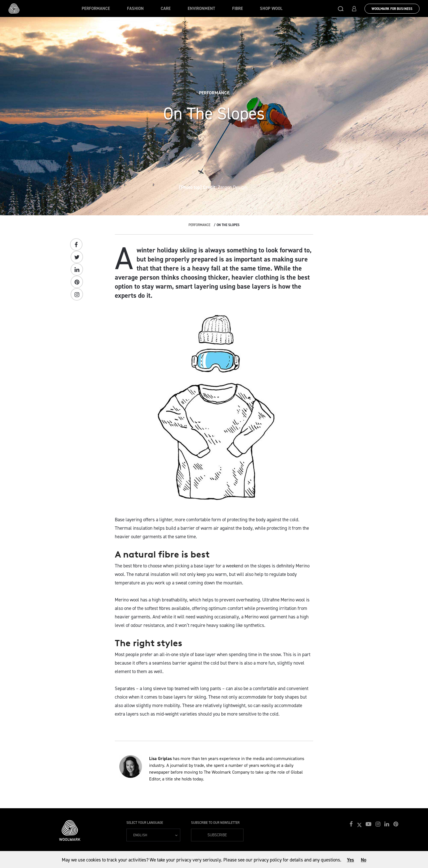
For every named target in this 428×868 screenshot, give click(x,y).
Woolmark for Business (392, 9)
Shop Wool (271, 8)
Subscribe (217, 835)
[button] (341, 8)
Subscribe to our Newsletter (215, 823)
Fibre (238, 8)
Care (166, 8)
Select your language (145, 823)
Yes (350, 860)
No (364, 860)
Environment (201, 8)
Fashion (135, 8)
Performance (96, 8)
